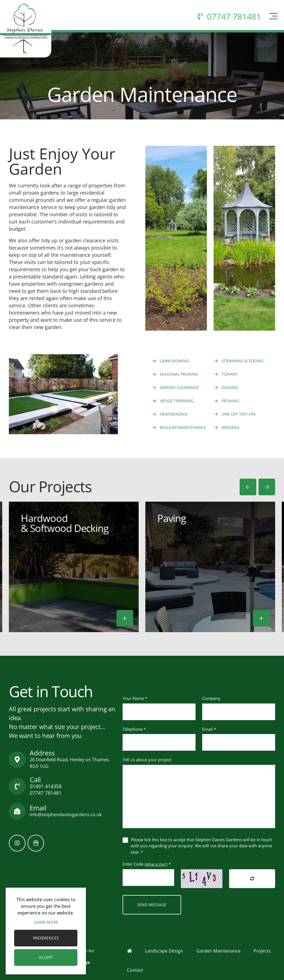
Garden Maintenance (218, 951)
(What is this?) (156, 864)
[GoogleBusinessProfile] (36, 843)
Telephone (134, 729)
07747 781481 (46, 793)
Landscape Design (164, 951)
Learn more (46, 922)
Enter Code (147, 864)
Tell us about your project (147, 760)
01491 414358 (46, 786)
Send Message (152, 905)
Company (211, 698)
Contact (135, 970)
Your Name (135, 698)
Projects (262, 951)
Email (209, 729)
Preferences (46, 938)
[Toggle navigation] (273, 21)
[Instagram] (17, 843)
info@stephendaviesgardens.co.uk (66, 815)
